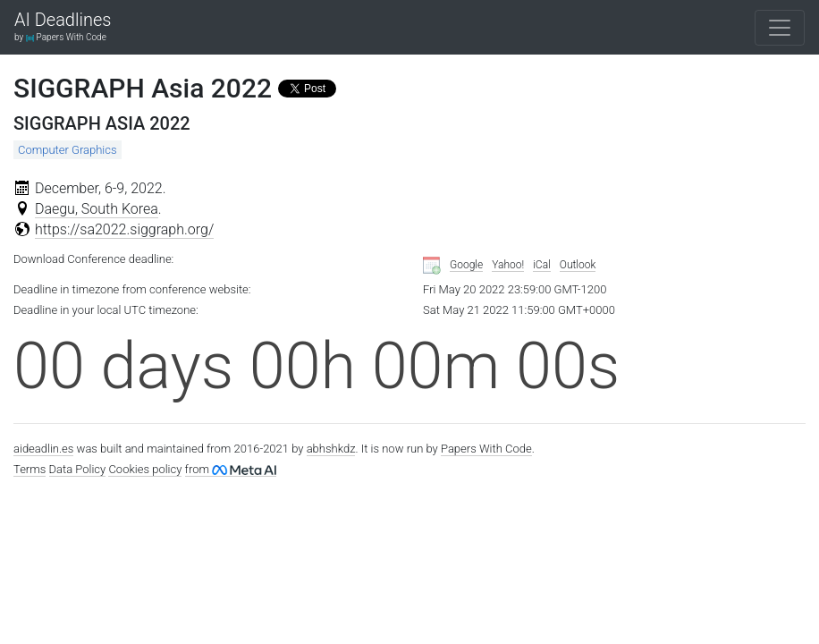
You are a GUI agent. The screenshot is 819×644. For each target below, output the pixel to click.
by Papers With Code (60, 37)
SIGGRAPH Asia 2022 (143, 88)
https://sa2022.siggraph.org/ (124, 229)
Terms (30, 469)
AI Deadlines (63, 21)
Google (466, 265)
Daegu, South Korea (97, 209)
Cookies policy (145, 469)
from (231, 469)
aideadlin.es (43, 449)
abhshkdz (331, 449)
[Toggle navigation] (780, 28)
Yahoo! (508, 265)
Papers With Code (486, 449)
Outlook (578, 265)
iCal (542, 265)
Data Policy (78, 469)
